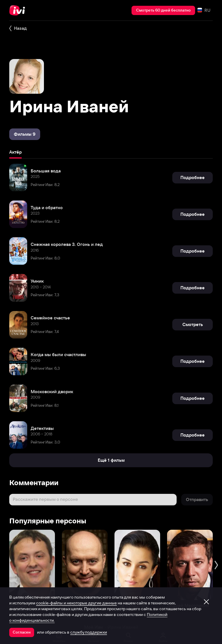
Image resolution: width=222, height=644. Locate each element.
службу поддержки (89, 632)
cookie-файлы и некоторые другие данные (76, 603)
